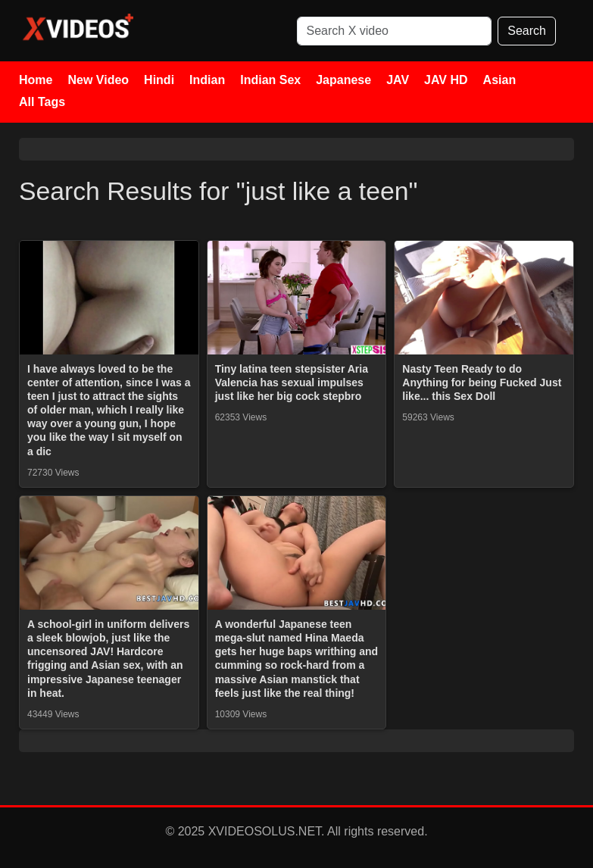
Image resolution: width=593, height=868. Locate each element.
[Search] (395, 31)
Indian (207, 80)
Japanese (343, 80)
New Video (98, 80)
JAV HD (446, 80)
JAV (398, 80)
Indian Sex (270, 80)
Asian (500, 80)
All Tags (42, 102)
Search (527, 31)
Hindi (159, 80)
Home (36, 80)
